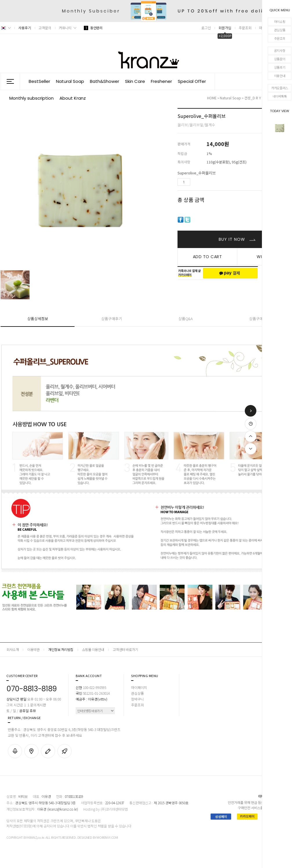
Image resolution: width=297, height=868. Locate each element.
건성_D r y (253, 98)
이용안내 (280, 76)
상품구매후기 (112, 319)
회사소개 (12, 649)
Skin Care (135, 81)
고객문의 (45, 28)
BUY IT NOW (233, 239)
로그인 (206, 28)
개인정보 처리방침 (61, 649)
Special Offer (192, 81)
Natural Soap (70, 81)
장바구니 (137, 699)
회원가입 (225, 28)
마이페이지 (139, 687)
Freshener (161, 81)
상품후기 (280, 67)
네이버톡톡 (280, 96)
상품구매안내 (260, 319)
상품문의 (280, 59)
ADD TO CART (208, 257)
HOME (212, 98)
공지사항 (280, 50)
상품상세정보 (38, 319)
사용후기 (25, 28)
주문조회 (280, 38)
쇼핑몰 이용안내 (93, 649)
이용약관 (33, 649)
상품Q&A (186, 319)
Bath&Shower (105, 81)
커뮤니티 (65, 28)
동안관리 (93, 28)
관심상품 (280, 30)
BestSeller (39, 81)
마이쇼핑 (280, 21)
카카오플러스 (280, 88)
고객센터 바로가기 (125, 649)
